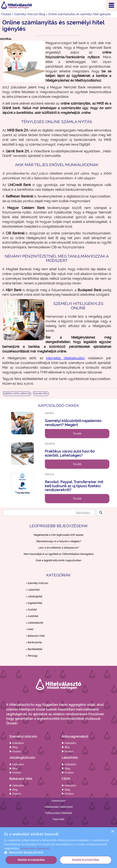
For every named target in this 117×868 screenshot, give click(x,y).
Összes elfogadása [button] (31, 860)
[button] (58, 852)
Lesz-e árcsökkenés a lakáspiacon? (59, 548)
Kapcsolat (58, 819)
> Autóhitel (32, 616)
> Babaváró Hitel (35, 636)
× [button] (112, 832)
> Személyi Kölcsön (37, 583)
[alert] (58, 848)
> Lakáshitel (33, 590)
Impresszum (58, 801)
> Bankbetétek (34, 649)
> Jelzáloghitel (34, 597)
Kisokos (15, 752)
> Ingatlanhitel (34, 603)
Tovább (77, 434)
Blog (13, 747)
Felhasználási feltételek (59, 813)
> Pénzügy (32, 656)
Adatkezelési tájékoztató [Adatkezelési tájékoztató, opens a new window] (35, 848)
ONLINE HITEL (41, 394)
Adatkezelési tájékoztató (59, 807)
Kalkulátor (17, 743)
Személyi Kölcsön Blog (30, 14)
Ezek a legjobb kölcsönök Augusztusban (59, 560)
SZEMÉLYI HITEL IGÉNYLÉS (17, 394)
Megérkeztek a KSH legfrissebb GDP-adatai (59, 535)
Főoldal (6, 14)
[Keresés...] (49, 513)
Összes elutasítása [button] (86, 860)
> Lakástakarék (35, 623)
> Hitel (30, 629)
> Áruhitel (31, 610)
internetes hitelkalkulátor (66, 358)
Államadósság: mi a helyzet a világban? (59, 541)
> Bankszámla (34, 642)
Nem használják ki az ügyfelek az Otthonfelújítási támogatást (59, 554)
